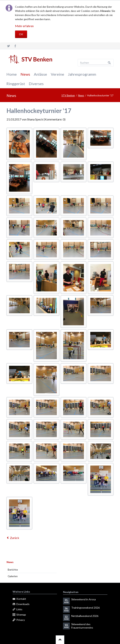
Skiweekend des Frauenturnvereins (82, 626)
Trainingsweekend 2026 (85, 608)
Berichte (13, 570)
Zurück (15, 538)
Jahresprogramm (82, 74)
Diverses (36, 84)
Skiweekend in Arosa (84, 599)
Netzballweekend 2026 (85, 616)
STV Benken (68, 95)
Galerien (13, 576)
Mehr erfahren (24, 26)
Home (12, 74)
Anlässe (40, 74)
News (25, 74)
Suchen (109, 63)
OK (21, 34)
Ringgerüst (16, 84)
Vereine (57, 74)
